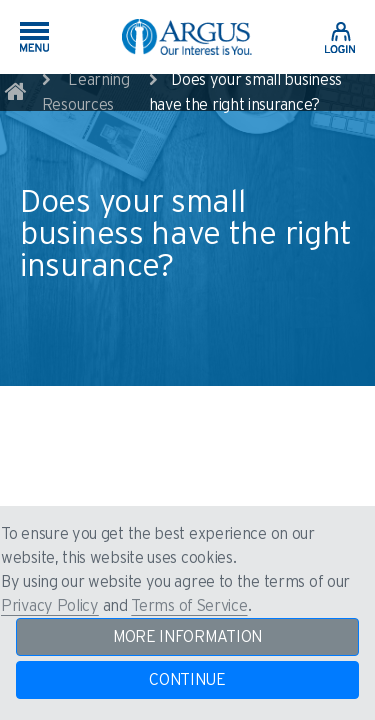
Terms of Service (189, 606)
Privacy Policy (50, 606)
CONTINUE (187, 680)
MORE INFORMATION (187, 637)
